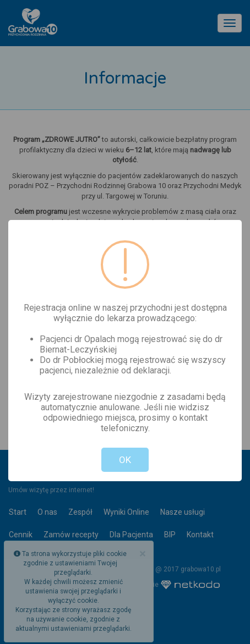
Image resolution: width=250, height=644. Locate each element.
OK (125, 460)
